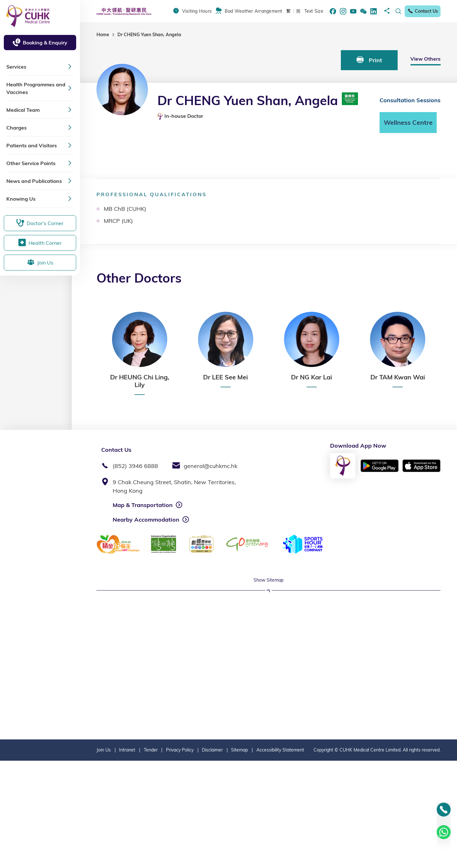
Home (103, 35)
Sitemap (239, 857)
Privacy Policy (180, 857)
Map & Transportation (143, 505)
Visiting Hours (197, 11)
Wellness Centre (408, 122)
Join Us (104, 857)
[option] (139, 353)
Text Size (314, 11)
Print (369, 60)
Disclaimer (212, 857)
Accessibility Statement (280, 857)
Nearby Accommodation (146, 520)
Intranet (127, 857)
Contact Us (423, 11)
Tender (151, 857)
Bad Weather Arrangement (254, 11)
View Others (425, 59)
